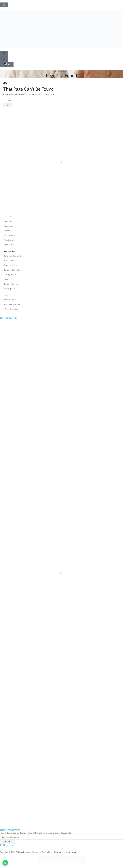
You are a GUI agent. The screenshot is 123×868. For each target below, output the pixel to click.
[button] (4, 5)
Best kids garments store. (66, 855)
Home (57, 71)
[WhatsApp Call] (5, 863)
